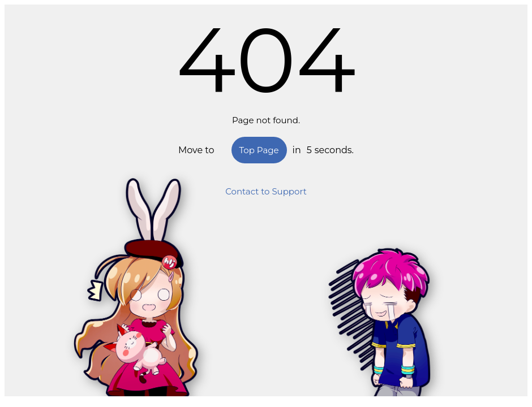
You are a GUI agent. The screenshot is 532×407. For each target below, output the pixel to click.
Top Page (259, 150)
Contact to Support (266, 191)
